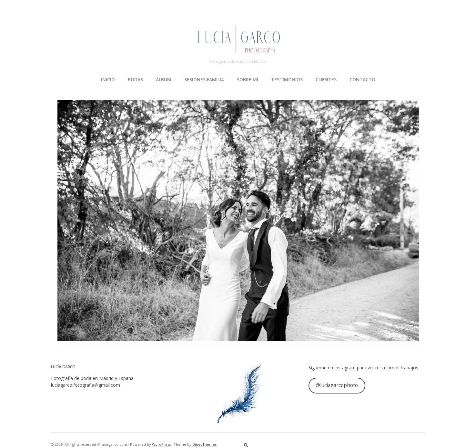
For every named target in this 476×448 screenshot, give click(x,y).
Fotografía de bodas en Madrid (238, 61)
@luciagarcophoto (337, 385)
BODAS (135, 80)
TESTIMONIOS (287, 80)
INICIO (108, 80)
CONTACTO (362, 80)
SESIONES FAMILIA (204, 80)
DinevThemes (204, 444)
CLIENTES (326, 80)
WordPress (161, 444)
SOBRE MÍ (248, 80)
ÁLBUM (164, 80)
